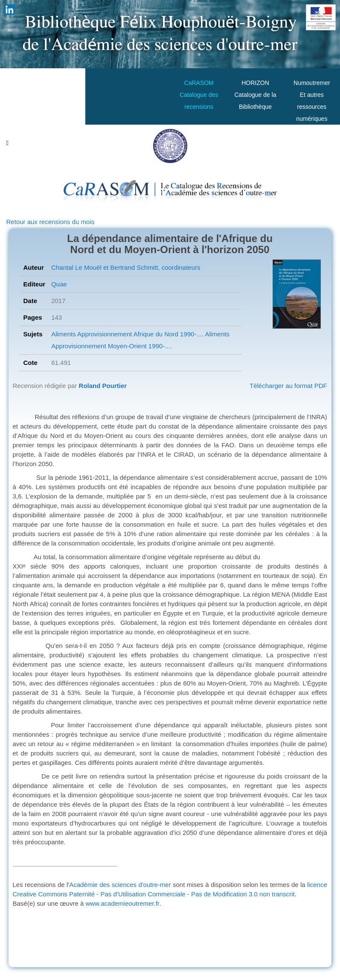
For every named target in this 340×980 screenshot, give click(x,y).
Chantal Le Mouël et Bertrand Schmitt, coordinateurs (126, 267)
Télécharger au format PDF (288, 386)
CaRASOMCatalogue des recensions (199, 95)
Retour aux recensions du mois (51, 222)
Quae (59, 284)
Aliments (64, 334)
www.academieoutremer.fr (122, 903)
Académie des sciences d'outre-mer (120, 885)
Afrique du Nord (155, 334)
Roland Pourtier (103, 386)
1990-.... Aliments (204, 334)
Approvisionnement (104, 334)
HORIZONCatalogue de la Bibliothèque (255, 95)
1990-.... (159, 346)
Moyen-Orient (126, 346)
